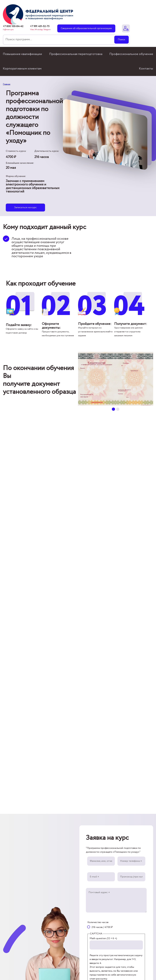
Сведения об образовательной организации (86, 28)
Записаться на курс (25, 207)
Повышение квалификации (22, 54)
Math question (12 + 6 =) (103, 938)
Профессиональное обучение (131, 54)
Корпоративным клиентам (22, 69)
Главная (7, 84)
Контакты (146, 69)
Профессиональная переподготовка (76, 54)
